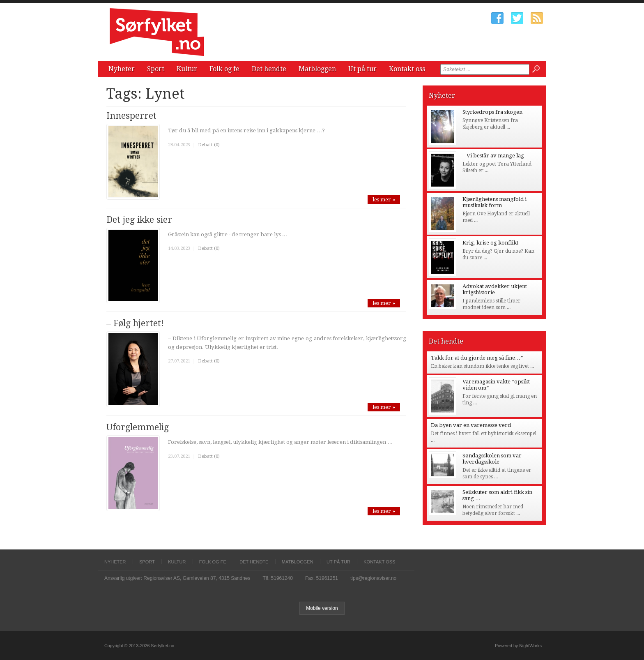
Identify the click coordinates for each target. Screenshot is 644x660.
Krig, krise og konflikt (490, 243)
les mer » (384, 200)
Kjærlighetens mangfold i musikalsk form (494, 202)
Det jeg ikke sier (139, 220)
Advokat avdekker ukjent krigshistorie (495, 289)
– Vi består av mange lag (493, 156)
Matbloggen (317, 69)
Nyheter (122, 69)
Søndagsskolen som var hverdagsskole (492, 459)
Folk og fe (224, 69)
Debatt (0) (209, 145)
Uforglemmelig (138, 427)
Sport (156, 69)
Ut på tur (362, 69)
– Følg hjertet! (135, 323)
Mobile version (322, 608)
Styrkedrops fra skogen (492, 112)
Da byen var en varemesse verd (471, 425)
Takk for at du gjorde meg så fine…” (477, 358)
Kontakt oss (407, 69)
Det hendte (269, 69)
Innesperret (131, 116)
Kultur (187, 69)
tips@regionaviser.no (373, 578)
